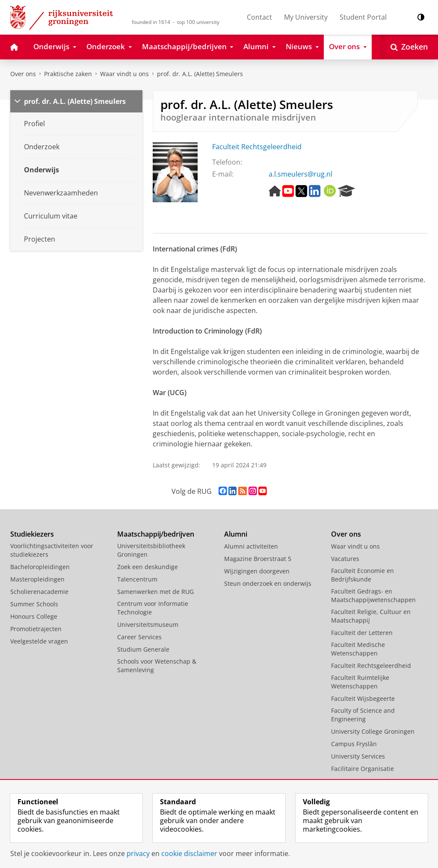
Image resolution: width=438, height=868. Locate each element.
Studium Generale (143, 649)
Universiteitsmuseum (148, 624)
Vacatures (345, 559)
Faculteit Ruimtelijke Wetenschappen (360, 682)
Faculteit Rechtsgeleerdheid (257, 147)
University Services (358, 756)
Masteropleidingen (37, 579)
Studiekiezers (32, 534)
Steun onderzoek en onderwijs (268, 583)
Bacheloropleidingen (40, 567)
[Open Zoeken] (409, 47)
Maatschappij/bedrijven (156, 534)
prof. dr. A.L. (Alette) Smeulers (200, 74)
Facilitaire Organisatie (363, 769)
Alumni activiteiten (251, 546)
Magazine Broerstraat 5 (258, 559)
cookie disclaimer (189, 853)
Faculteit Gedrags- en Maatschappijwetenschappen (373, 595)
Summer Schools (34, 604)
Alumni (236, 534)
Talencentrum (137, 579)
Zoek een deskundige (148, 567)
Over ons (23, 74)
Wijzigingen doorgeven (257, 571)
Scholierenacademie (39, 592)
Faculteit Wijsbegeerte (363, 698)
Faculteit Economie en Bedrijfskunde (363, 575)
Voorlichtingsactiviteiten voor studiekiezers (52, 550)
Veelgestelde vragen (39, 641)
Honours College (34, 616)
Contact (259, 17)
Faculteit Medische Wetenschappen (358, 649)
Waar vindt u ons (124, 74)
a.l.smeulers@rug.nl (300, 174)
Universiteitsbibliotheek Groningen (151, 550)
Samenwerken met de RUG (155, 592)
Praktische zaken (68, 74)
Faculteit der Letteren (362, 633)
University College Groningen (373, 731)
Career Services (139, 637)
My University (306, 17)
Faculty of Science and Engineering (363, 715)
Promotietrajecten (36, 629)
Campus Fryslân (354, 744)
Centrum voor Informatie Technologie (153, 608)
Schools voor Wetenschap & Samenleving (157, 666)
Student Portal (363, 17)
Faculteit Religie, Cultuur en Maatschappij (371, 616)
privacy (138, 853)
